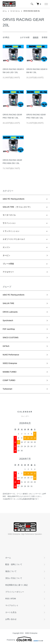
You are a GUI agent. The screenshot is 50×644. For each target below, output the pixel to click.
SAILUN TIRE (8, 303)
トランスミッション (11, 231)
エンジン (6, 247)
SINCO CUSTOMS (11, 338)
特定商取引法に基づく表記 (17, 585)
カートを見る (11, 612)
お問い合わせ (11, 619)
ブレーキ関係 (8, 264)
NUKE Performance (11, 355)
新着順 (45, 37)
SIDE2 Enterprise (10, 363)
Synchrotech (8, 320)
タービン (6, 255)
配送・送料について (14, 564)
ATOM (13, 599)
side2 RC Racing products (14, 199)
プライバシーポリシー (15, 592)
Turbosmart (7, 389)
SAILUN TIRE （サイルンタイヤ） (17, 207)
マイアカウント (12, 605)
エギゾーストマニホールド (14, 239)
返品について (11, 571)
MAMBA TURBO (10, 372)
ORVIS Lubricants (10, 312)
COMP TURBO (9, 380)
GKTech (6, 346)
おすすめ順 (25, 37)
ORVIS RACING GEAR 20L (32, 11)
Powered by (25, 639)
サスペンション (9, 223)
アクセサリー (8, 272)
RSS (7, 599)
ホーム (5, 11)
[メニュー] (46, 4)
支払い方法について (14, 578)
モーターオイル (15, 11)
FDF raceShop (9, 329)
